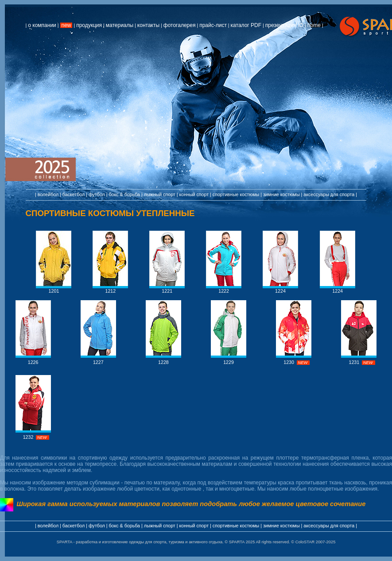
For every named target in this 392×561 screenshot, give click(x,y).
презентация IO (284, 25)
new (66, 25)
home (314, 25)
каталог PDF (246, 25)
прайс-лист (213, 25)
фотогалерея (180, 25)
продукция (89, 25)
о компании (42, 25)
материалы (120, 25)
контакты (148, 25)
